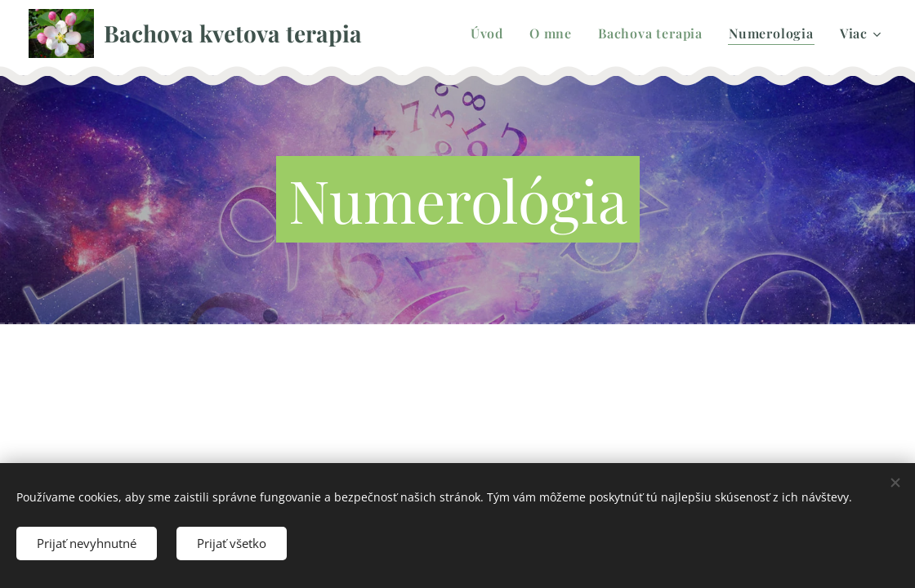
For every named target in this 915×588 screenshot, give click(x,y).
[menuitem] (491, 33)
